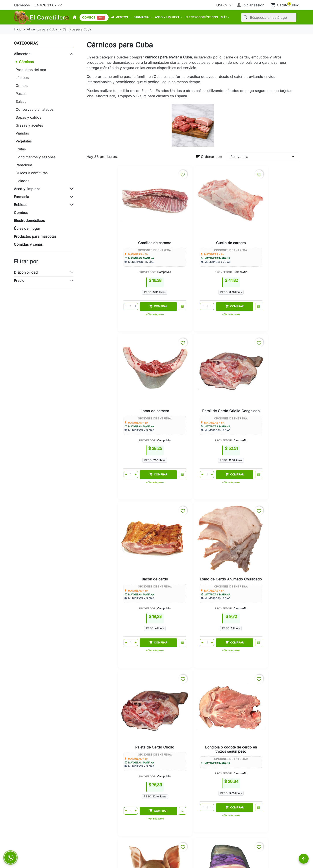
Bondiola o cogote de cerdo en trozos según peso (271, 370)
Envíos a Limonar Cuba (33, 816)
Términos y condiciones (106, 835)
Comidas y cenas (28, 244)
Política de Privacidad (105, 823)
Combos (94, 18)
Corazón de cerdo (219, 515)
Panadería (24, 165)
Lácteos (22, 78)
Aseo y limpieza (168, 17)
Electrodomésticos (202, 17)
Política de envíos (101, 798)
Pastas (21, 94)
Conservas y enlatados (35, 109)
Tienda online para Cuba (107, 679)
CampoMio (124, 247)
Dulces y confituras (32, 173)
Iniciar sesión (170, 792)
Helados (22, 181)
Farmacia (142, 17)
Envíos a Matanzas (102, 688)
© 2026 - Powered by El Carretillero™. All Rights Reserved (157, 861)
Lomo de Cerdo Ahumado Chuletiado (167, 368)
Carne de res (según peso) (271, 517)
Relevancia (263, 157)
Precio (19, 281)
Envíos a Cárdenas (102, 697)
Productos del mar (31, 70)
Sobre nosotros (99, 804)
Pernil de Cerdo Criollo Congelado (271, 220)
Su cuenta (167, 774)
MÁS (224, 17)
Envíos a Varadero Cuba (34, 804)
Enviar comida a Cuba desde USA (42, 829)
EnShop (176, 548)
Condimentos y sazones (36, 157)
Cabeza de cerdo (114, 515)
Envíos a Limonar (101, 701)
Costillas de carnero (114, 218)
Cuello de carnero (167, 218)
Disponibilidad (26, 272)
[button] (250, 5)
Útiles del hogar (27, 228)
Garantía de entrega (103, 792)
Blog (296, 5)
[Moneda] (223, 5)
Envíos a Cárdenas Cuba (34, 810)
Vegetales (24, 141)
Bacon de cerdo (114, 366)
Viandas (22, 133)
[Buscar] (269, 17)
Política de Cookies (103, 829)
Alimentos (120, 17)
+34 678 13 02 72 (254, 806)
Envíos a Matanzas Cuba (34, 798)
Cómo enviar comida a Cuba (110, 684)
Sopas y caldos (28, 117)
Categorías (26, 43)
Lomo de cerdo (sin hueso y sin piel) (167, 517)
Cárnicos (26, 62)
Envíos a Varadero (102, 692)
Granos (22, 86)
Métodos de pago (101, 810)
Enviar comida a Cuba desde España (44, 823)
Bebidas (20, 205)
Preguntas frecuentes (31, 835)
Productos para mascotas (35, 236)
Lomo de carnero (219, 218)
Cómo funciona (99, 786)
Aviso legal (96, 816)
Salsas (21, 101)
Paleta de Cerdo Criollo (219, 368)
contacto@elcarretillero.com (262, 813)
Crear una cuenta (173, 798)
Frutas (21, 149)
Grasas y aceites (29, 125)
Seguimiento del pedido (179, 786)
